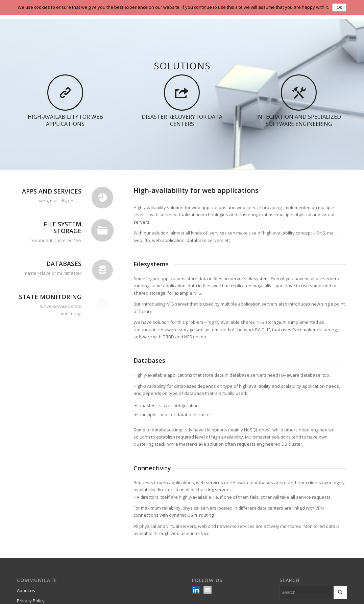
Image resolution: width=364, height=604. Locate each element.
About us (26, 590)
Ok (339, 7)
